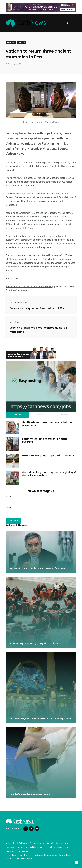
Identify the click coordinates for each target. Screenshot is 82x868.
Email (9, 507)
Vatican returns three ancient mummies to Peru (29, 287)
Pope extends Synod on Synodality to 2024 (37, 308)
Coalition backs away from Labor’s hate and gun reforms (48, 424)
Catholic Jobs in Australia (57, 843)
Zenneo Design (26, 859)
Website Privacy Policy (58, 847)
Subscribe (13, 521)
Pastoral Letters (37, 843)
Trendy (65, 415)
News (8, 843)
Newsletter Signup (15, 847)
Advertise (11, 851)
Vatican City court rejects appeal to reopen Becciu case (38, 568)
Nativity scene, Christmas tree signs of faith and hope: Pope (40, 719)
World (22, 42)
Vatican (11, 42)
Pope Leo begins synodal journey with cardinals (34, 643)
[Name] (41, 501)
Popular (41, 415)
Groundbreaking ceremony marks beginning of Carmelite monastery (49, 474)
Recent (17, 415)
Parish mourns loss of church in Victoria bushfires (45, 440)
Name (10, 496)
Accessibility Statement (36, 847)
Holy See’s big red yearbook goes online (30, 794)
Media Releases (20, 843)
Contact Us (23, 851)
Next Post (17, 322)
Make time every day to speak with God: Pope (48, 455)
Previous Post (20, 303)
